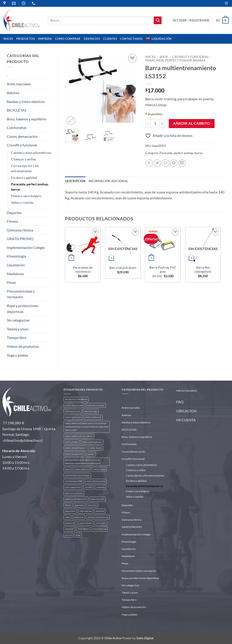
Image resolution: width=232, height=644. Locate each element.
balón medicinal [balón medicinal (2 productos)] (93, 417)
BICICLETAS (17, 110)
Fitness (12, 221)
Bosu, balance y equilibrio (27, 119)
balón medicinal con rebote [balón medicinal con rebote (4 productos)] (79, 436)
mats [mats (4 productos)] (67, 517)
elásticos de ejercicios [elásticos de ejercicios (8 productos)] (76, 499)
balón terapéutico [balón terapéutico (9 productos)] (74, 454)
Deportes (14, 213)
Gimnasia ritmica (20, 230)
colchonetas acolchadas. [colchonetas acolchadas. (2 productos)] (77, 475)
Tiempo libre (17, 338)
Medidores (15, 274)
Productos (26, 39)
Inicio (8, 39)
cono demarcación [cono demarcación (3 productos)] (96, 481)
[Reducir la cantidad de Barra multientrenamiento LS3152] (148, 124)
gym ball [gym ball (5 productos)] (79, 505)
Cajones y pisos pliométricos (31, 153)
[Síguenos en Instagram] (226, 3)
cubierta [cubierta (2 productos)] (100, 487)
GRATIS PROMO (20, 239)
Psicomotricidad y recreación (21, 294)
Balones (13, 93)
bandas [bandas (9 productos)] (91, 454)
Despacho (92, 39)
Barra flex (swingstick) (203, 270)
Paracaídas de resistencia (83, 270)
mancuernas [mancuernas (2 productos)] (86, 511)
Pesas (11, 282)
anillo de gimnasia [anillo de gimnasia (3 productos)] (74, 405)
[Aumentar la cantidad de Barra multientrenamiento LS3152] (162, 124)
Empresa (45, 39)
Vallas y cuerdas (22, 202)
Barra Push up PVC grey (163, 270)
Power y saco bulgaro (26, 196)
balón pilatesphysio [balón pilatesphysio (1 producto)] (92, 442)
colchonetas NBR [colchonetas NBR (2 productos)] (74, 481)
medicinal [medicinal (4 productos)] (79, 517)
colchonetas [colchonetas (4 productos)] (99, 469)
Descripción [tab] (75, 181)
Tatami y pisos (18, 329)
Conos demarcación (22, 136)
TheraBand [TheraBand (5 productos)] (83, 529)
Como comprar (68, 39)
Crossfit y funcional (22, 145)
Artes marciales (19, 84)
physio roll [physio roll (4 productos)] (70, 523)
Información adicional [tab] (108, 181)
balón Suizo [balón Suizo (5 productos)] (96, 448)
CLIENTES (110, 39)
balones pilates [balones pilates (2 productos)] (73, 411)
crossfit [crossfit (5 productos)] (88, 487)
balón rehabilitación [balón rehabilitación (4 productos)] (75, 448)
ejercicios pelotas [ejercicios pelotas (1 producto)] (74, 493)
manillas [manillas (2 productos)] (100, 511)
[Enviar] (158, 20)
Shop (164, 57)
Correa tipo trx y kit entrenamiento (25, 168)
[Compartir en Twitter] (157, 163)
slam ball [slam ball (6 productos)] (69, 529)
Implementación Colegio (26, 247)
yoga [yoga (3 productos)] (78, 535)
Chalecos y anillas (24, 159)
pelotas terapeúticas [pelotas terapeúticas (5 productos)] (98, 517)
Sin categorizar (18, 320)
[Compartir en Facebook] (149, 163)
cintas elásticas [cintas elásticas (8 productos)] (81, 469)
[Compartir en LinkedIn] (182, 163)
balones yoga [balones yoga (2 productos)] (91, 411)
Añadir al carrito (192, 123)
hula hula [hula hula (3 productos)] (92, 505)
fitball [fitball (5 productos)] (68, 505)
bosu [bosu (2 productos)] (68, 469)
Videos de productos (23, 346)
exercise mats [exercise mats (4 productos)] (98, 499)
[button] (191, 20)
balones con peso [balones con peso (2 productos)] (96, 405)
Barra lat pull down (123, 268)
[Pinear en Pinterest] (174, 163)
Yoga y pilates (17, 355)
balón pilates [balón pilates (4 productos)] (72, 442)
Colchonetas (17, 128)
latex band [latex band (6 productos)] (70, 511)
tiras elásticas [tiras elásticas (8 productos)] (99, 529)
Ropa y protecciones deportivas (23, 309)
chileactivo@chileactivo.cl (23, 440)
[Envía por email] (166, 163)
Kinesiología (16, 256)
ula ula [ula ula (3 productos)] (68, 535)
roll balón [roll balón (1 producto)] (101, 523)
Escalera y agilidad (24, 178)
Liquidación (159, 39)
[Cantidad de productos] (155, 124)
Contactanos (131, 39)
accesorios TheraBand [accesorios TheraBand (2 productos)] (76, 399)
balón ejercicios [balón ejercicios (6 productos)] (73, 417)
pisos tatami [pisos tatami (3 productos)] (86, 523)
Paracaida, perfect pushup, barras (30, 187)
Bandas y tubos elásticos (26, 101)
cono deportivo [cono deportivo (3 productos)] (73, 487)
